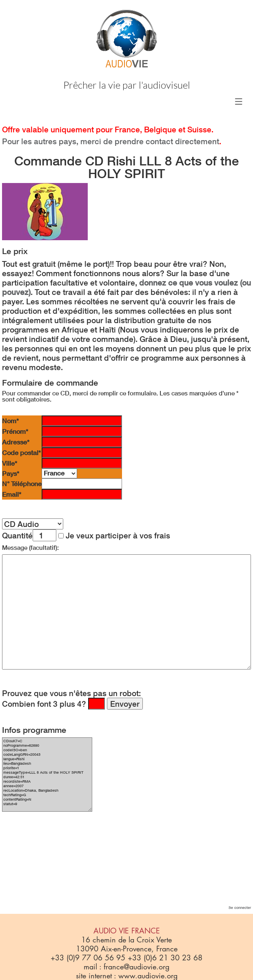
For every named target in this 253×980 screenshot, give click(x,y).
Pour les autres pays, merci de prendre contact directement (111, 141)
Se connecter (240, 907)
